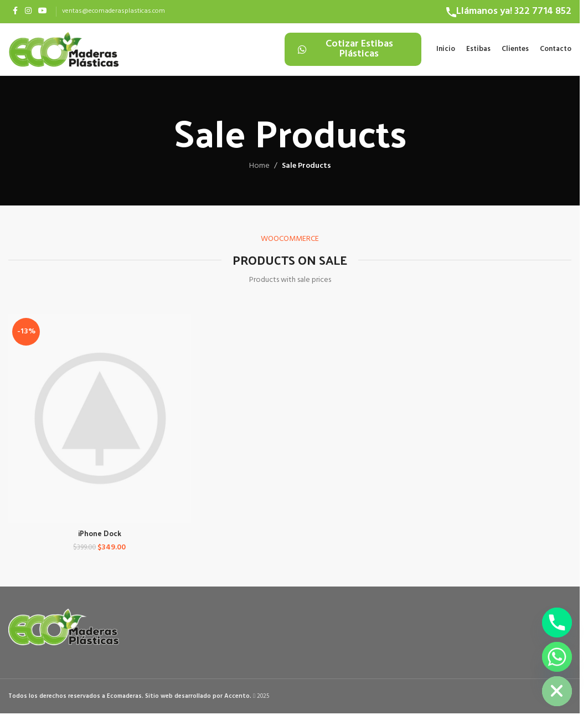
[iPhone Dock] (99, 423)
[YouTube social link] (43, 11)
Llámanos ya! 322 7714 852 (514, 11)
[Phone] (557, 623)
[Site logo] (64, 52)
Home (259, 172)
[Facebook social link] (15, 11)
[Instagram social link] (28, 11)
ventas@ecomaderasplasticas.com (114, 11)
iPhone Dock (99, 536)
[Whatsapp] (557, 657)
